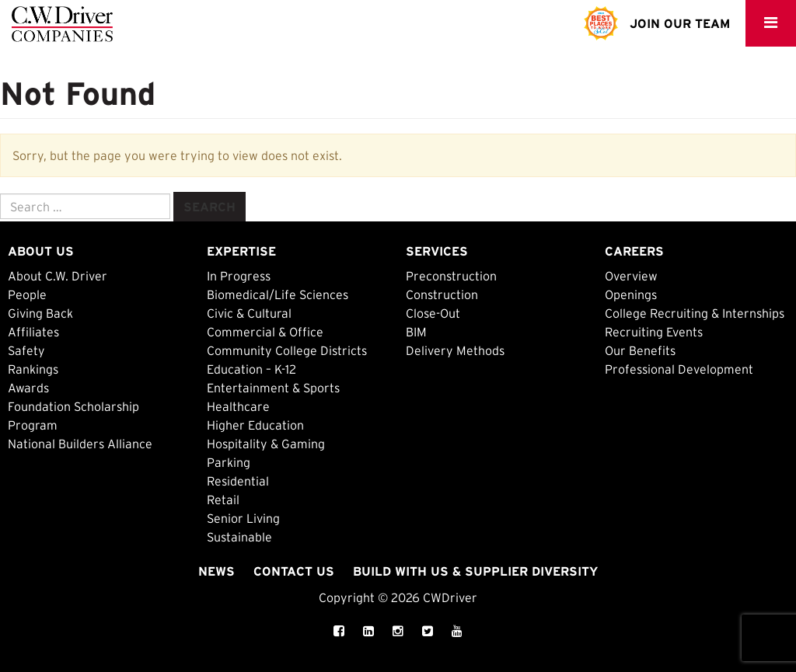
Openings (631, 294)
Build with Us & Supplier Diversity (475, 571)
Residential (238, 481)
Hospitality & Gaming (266, 444)
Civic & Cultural (249, 313)
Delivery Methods (455, 350)
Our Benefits (640, 350)
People (27, 294)
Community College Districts (287, 350)
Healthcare (238, 406)
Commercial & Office (265, 332)
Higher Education (255, 425)
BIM (416, 332)
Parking (229, 462)
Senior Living (243, 518)
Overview (631, 276)
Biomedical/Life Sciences (278, 294)
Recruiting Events (654, 332)
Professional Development (679, 369)
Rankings (33, 369)
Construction (442, 294)
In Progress (239, 276)
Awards (28, 388)
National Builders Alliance (80, 444)
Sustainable (239, 537)
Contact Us (294, 571)
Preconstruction (451, 276)
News (216, 571)
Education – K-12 (251, 369)
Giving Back (40, 313)
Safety (26, 350)
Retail (223, 500)
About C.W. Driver (58, 276)
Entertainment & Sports (273, 388)
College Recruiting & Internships (695, 313)
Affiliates (33, 332)
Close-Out (433, 313)
